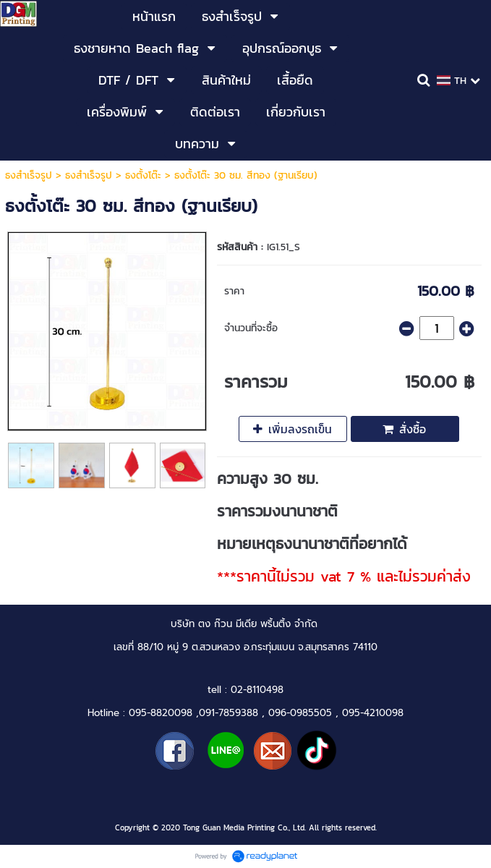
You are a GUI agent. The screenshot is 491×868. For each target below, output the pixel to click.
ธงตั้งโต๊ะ (143, 175)
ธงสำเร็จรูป (29, 175)
